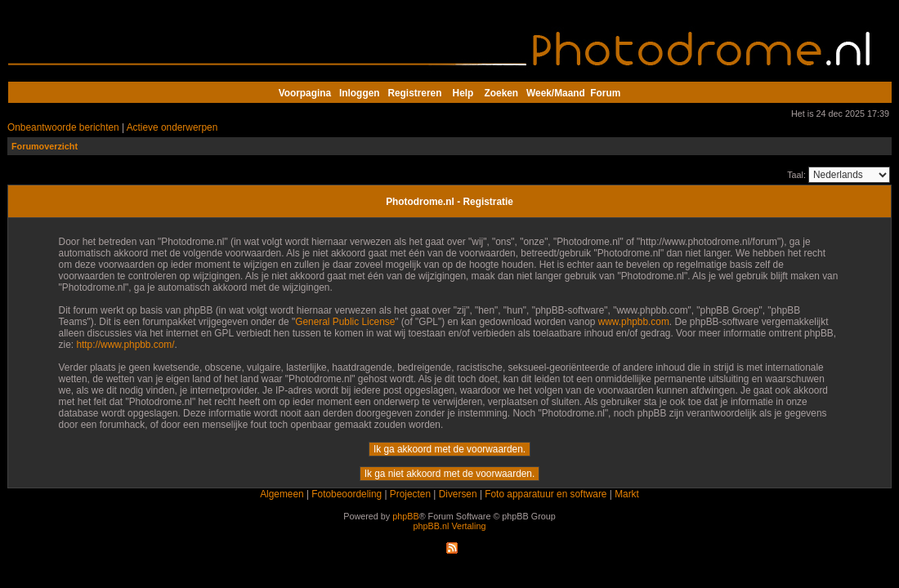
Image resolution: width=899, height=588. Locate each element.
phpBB (405, 516)
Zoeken (502, 93)
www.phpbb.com (634, 322)
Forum (605, 93)
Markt (627, 494)
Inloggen (359, 93)
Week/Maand (556, 93)
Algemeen (282, 494)
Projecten (410, 494)
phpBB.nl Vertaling (450, 526)
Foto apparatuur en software (546, 494)
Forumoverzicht (45, 146)
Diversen (458, 494)
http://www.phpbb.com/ (125, 345)
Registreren (414, 93)
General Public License (345, 322)
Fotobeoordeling (347, 494)
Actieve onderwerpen (172, 127)
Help (463, 93)
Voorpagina (305, 93)
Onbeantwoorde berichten (63, 127)
